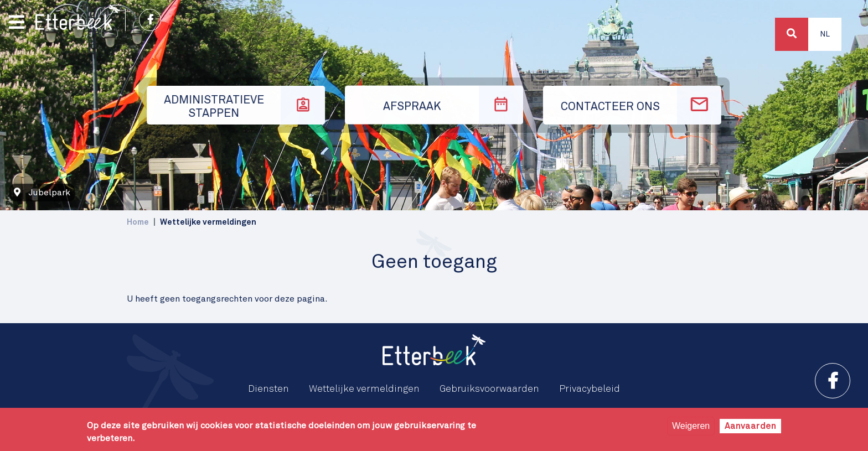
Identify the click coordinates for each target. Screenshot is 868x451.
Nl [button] (825, 34)
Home (138, 222)
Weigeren (691, 426)
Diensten (268, 389)
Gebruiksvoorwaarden (489, 389)
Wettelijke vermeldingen (364, 389)
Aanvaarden (750, 426)
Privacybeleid (590, 389)
